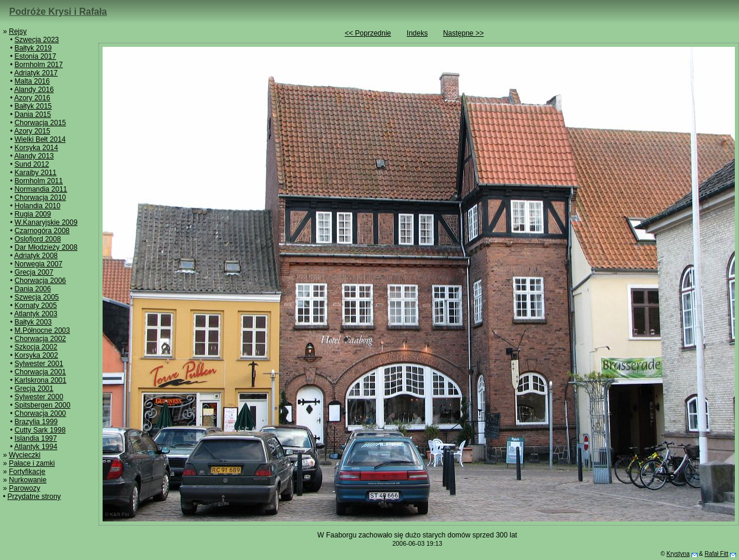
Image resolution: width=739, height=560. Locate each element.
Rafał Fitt (716, 554)
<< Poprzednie (368, 33)
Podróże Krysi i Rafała (58, 12)
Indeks (417, 33)
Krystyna (678, 554)
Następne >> (464, 33)
